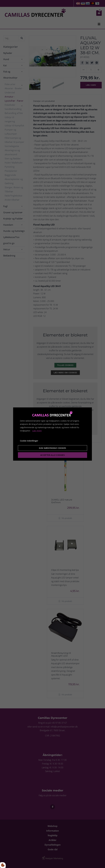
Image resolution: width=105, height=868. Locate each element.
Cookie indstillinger (29, 441)
